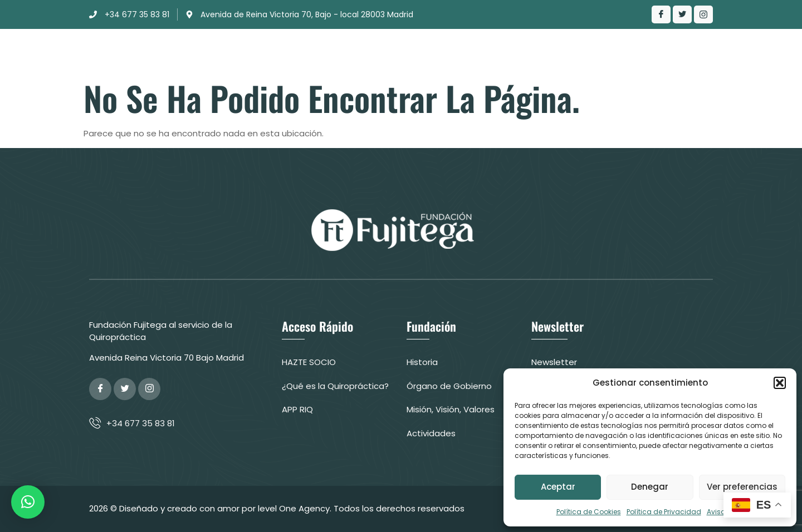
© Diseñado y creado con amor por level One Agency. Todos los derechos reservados (287, 508)
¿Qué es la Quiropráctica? (498, 53)
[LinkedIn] (703, 14)
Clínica (329, 53)
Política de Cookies (589, 512)
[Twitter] (682, 14)
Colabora (664, 53)
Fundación (267, 53)
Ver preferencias (742, 487)
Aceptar (558, 487)
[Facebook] (661, 14)
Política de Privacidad (664, 512)
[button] (780, 383)
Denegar (650, 487)
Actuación (393, 53)
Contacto (595, 53)
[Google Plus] (149, 389)
